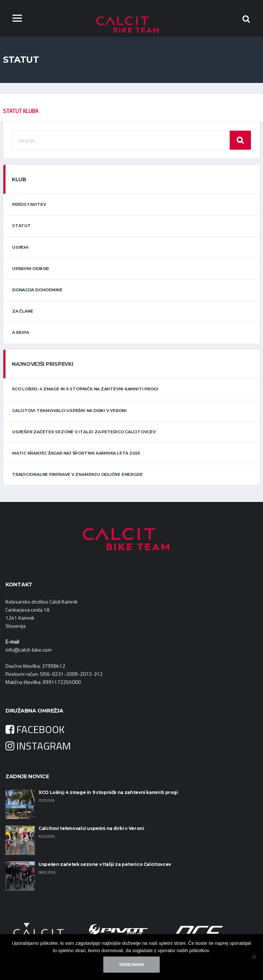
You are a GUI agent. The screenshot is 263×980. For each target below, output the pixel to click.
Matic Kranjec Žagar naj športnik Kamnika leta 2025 (76, 453)
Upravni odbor (30, 269)
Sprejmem (131, 965)
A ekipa (20, 333)
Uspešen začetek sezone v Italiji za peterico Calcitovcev (84, 432)
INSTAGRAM (38, 746)
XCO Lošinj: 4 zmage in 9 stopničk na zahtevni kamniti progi (85, 389)
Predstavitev (29, 204)
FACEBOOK (35, 729)
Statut (21, 226)
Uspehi (20, 247)
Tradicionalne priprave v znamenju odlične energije (77, 474)
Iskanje (240, 140)
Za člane (23, 311)
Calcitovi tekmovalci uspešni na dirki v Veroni (69, 411)
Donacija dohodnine (37, 290)
